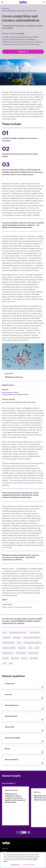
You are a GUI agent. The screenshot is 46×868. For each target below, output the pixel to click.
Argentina (24, 658)
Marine (19, 643)
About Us (5, 849)
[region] (23, 860)
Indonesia (6, 658)
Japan (11, 663)
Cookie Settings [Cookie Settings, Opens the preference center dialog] (15, 865)
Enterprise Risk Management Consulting (33, 638)
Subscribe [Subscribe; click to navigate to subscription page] (23, 52)
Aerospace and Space (9, 648)
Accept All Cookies (29, 865)
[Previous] (17, 832)
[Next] (29, 832)
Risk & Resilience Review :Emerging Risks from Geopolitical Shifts (15, 393)
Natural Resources (8, 653)
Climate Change (21, 653)
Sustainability (17, 638)
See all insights (9, 783)
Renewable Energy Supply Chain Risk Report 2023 (19, 402)
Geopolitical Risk (33, 653)
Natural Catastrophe (9, 643)
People (4, 852)
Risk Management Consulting (32, 643)
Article (5, 632)
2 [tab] (22, 832)
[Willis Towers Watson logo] (6, 843)
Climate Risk (6, 638)
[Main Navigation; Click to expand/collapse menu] (2, 2)
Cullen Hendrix (9, 33)
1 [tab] (20, 832)
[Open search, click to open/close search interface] (44, 2)
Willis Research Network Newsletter (18, 632)
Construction (22, 648)
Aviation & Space (34, 632)
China (4, 663)
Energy (30, 648)
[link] (16, 806)
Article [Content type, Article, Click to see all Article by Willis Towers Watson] (6, 8)
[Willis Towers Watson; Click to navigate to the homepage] (23, 2)
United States (34, 658)
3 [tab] (24, 832)
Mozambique (15, 658)
